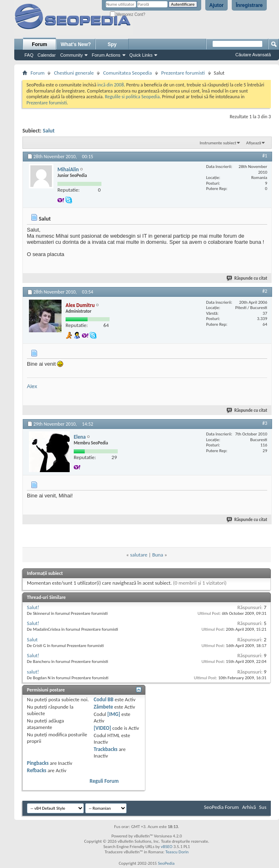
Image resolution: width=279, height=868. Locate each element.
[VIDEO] (102, 728)
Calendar (47, 55)
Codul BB (104, 699)
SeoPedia (166, 863)
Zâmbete (103, 707)
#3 (265, 423)
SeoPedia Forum (222, 807)
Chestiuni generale (74, 73)
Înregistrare (249, 5)
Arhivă (249, 807)
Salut (49, 131)
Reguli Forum (104, 781)
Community (72, 55)
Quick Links (141, 55)
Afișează (254, 143)
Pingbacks (38, 763)
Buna (158, 555)
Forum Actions (106, 55)
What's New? (76, 44)
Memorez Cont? (128, 14)
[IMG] (114, 714)
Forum (39, 44)
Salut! (33, 607)
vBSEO (167, 847)
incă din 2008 (111, 85)
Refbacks (37, 770)
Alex (32, 386)
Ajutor (216, 5)
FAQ (29, 55)
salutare (138, 555)
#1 (265, 156)
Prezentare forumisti (183, 73)
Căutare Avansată (253, 55)
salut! (33, 672)
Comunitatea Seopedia (127, 73)
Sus (263, 807)
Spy (112, 44)
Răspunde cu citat (247, 278)
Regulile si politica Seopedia (132, 97)
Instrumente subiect (218, 143)
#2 (265, 291)
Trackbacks (105, 749)
